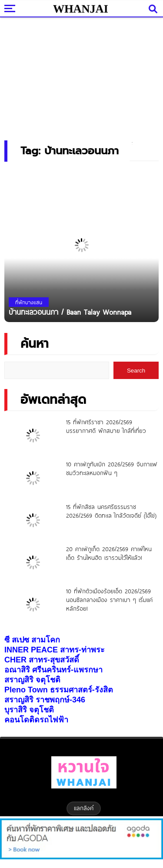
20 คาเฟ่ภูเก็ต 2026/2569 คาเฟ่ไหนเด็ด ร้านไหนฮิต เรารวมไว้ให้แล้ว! (109, 553)
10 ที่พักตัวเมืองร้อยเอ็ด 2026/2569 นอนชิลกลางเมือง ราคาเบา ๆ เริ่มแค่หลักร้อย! (109, 600)
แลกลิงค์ (84, 808)
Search (136, 371)
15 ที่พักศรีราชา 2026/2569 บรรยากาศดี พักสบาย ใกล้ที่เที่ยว (106, 426)
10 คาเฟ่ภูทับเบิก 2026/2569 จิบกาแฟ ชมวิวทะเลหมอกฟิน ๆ (112, 469)
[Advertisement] (82, 76)
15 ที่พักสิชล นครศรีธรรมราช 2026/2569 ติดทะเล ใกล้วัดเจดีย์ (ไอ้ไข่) (111, 511)
